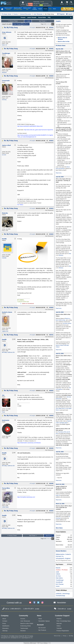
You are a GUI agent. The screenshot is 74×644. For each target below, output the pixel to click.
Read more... (59, 173)
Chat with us (62, 609)
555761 (52, 335)
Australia (4, 258)
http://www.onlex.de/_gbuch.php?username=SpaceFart (39, 130)
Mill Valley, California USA (8, 352)
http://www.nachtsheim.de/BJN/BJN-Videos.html (30, 126)
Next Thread (43, 21)
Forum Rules (42, 17)
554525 (52, 76)
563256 (52, 448)
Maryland (4, 72)
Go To (26, 24)
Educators (5, 628)
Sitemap (5, 631)
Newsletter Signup (44, 621)
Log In (69, 14)
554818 (52, 208)
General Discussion (26, 14)
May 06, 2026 (60, 49)
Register (61, 14)
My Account (42, 628)
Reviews (23, 631)
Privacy (65, 636)
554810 (52, 141)
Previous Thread (13, 21)
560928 (52, 416)
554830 (52, 308)
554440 (52, 28)
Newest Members (61, 551)
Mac (70, 254)
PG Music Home (6, 14)
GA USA (4, 155)
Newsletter (62, 603)
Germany (4, 100)
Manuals (59, 623)
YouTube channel (67, 323)
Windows (61, 255)
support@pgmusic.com (27, 638)
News (40, 619)
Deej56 (32, 28)
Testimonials (24, 628)
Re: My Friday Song (11, 28)
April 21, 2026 (60, 353)
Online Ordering (47, 5)
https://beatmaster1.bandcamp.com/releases (29, 443)
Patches (59, 619)
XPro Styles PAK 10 (61, 408)
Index (28, 21)
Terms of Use (57, 636)
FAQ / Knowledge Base (64, 621)
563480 (52, 483)
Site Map (71, 636)
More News (59, 528)
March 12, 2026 (60, 504)
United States (5, 507)
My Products (42, 630)
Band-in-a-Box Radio (27, 623)
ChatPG (58, 21)
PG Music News (61, 46)
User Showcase (38, 14)
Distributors (6, 626)
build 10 (58, 495)
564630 (52, 511)
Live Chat (35, 5)
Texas (3, 412)
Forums (16, 14)
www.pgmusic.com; (6, 638)
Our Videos (20, 205)
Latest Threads (32, 17)
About (4, 619)
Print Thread (17, 24)
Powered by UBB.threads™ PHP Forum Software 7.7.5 (37, 643)
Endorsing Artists (26, 626)
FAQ (49, 17)
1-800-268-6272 (36, 3)
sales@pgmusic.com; (16, 638)
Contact (5, 621)
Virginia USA (5, 331)
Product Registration (63, 631)
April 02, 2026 (60, 452)
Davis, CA (4, 45)
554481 (52, 49)
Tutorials (59, 628)
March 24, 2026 (60, 484)
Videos (59, 626)
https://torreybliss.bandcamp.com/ (26, 497)
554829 (52, 234)
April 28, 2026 (60, 177)
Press (4, 623)
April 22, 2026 (60, 312)
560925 (52, 391)
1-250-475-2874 (45, 3)
